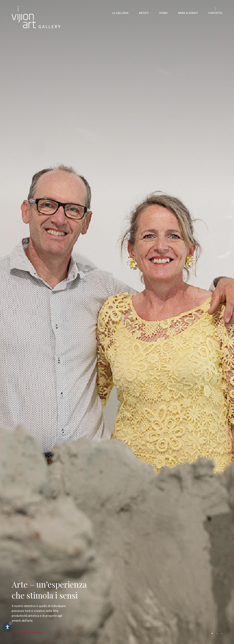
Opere (163, 13)
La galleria (120, 13)
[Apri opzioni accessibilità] (7, 627)
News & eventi (188, 13)
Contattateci (27, 633)
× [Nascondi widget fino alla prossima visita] (11, 623)
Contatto (215, 13)
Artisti (144, 13)
